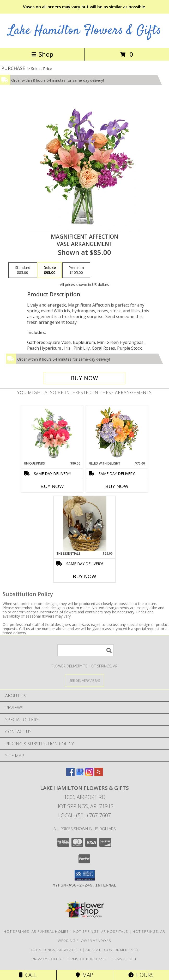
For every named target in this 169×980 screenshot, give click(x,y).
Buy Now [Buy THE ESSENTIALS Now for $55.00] (84, 576)
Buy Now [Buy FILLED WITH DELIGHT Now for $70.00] (117, 486)
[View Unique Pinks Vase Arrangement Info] (52, 433)
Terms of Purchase (86, 959)
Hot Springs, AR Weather (55, 950)
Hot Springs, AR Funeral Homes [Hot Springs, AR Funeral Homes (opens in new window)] (36, 931)
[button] (85, 875)
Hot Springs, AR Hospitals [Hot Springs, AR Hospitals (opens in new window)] (101, 931)
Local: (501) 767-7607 (84, 815)
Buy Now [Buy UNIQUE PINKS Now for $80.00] (52, 486)
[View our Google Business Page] (80, 774)
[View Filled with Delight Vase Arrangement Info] (117, 434)
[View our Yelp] (99, 774)
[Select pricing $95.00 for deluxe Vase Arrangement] (50, 270)
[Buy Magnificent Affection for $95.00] (84, 378)
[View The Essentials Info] (85, 524)
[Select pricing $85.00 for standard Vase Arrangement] (23, 270)
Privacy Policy (47, 959)
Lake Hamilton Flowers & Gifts (85, 31)
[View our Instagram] (89, 774)
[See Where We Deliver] (84, 680)
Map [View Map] (84, 975)
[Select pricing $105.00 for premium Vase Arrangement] (76, 270)
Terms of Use (124, 959)
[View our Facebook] (70, 774)
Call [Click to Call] (28, 975)
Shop (42, 54)
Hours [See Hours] (141, 975)
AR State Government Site (112, 950)
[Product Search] (86, 650)
